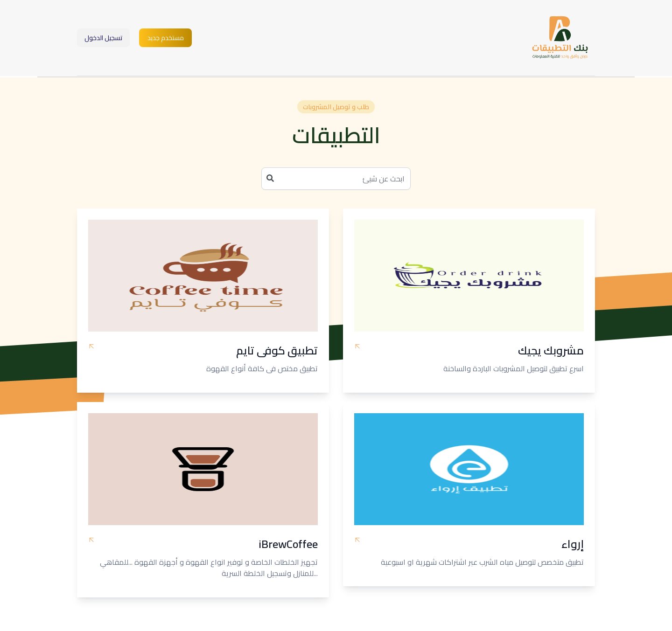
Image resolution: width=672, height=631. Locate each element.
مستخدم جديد (166, 38)
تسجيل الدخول (103, 38)
